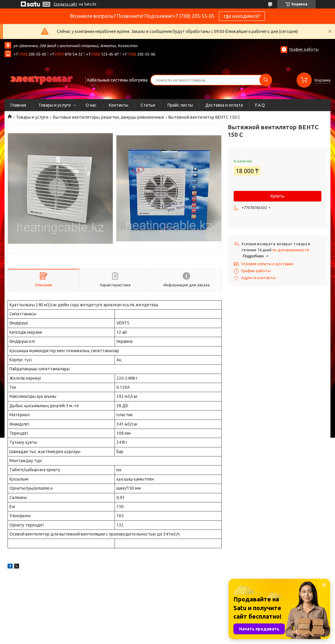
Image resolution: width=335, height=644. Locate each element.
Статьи (148, 105)
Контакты (119, 105)
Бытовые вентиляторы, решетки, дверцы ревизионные (109, 117)
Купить (278, 196)
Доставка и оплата (224, 105)
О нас (91, 105)
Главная (18, 105)
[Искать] (266, 80)
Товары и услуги (55, 105)
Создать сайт (65, 4)
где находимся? (242, 16)
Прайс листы (180, 105)
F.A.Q (260, 105)
